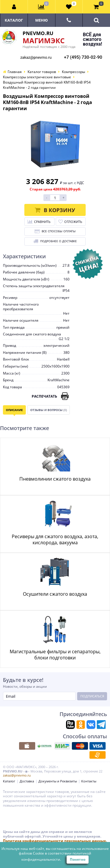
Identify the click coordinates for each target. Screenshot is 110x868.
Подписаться (92, 696)
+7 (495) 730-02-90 (83, 57)
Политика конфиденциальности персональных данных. (55, 841)
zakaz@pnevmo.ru (36, 57)
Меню (42, 20)
